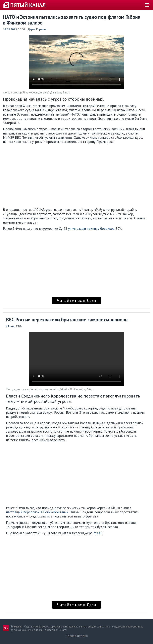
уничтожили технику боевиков (91, 229)
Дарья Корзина (37, 29)
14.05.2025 (10, 29)
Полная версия (76, 636)
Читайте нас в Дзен (76, 300)
